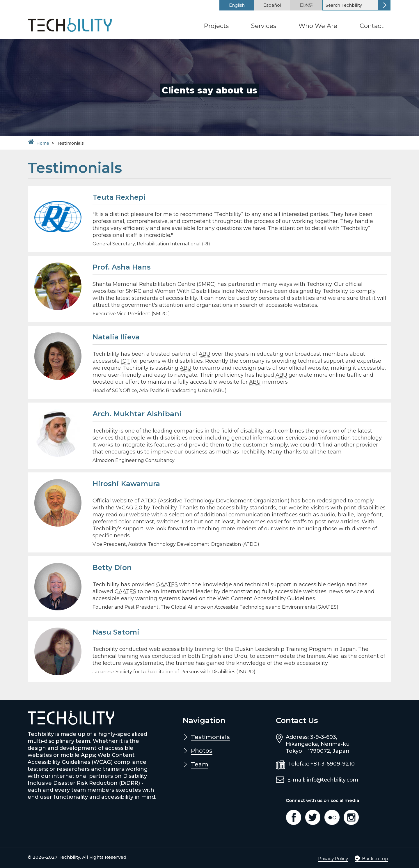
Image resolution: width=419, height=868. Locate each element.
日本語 (306, 5)
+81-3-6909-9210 (333, 764)
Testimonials (210, 737)
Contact (372, 26)
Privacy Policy (333, 859)
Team (200, 764)
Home (43, 143)
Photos (202, 751)
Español (272, 5)
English (237, 5)
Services (264, 26)
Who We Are (318, 26)
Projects (216, 26)
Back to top (371, 859)
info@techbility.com (334, 780)
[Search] (351, 5)
